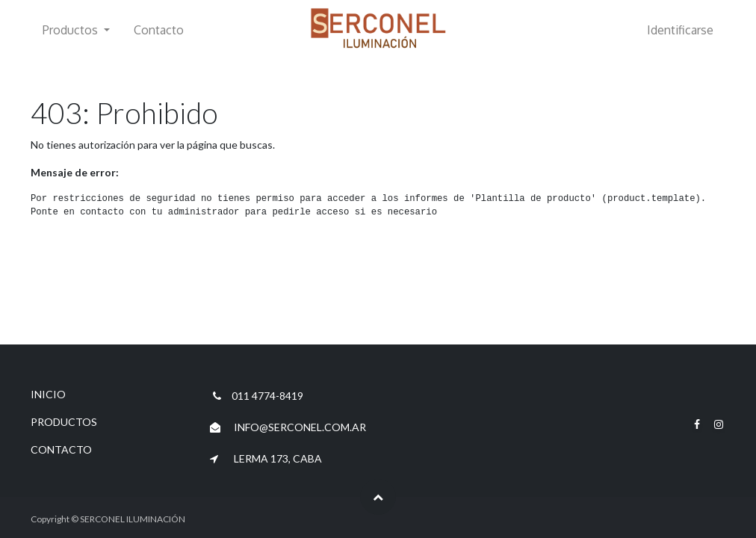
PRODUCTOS (64, 422)
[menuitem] (159, 30)
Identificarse (680, 30)
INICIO (48, 394)
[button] (378, 497)
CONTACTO (61, 449)
